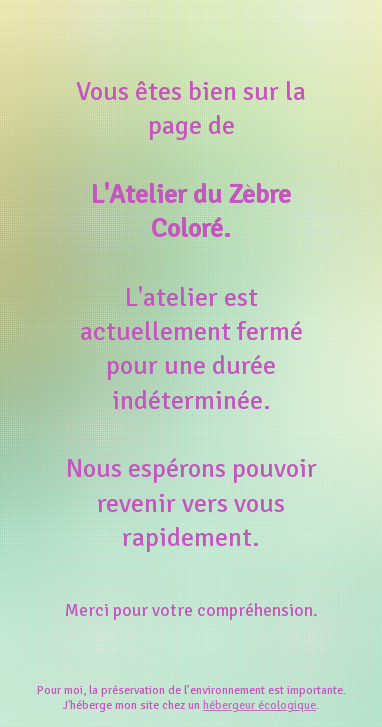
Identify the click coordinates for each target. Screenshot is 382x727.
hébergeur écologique (259, 705)
